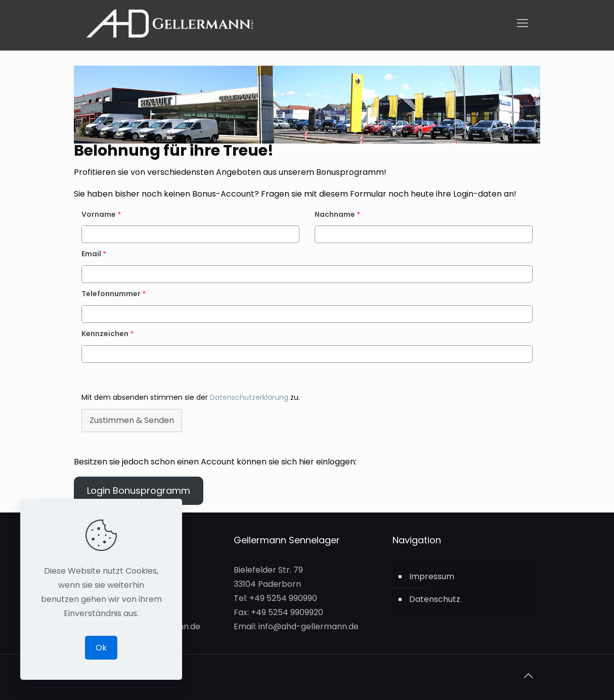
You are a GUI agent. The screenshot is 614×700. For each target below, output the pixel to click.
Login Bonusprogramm (139, 491)
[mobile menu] (522, 23)
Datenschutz (435, 599)
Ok (101, 648)
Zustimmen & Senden (132, 420)
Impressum (432, 576)
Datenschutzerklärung (250, 397)
